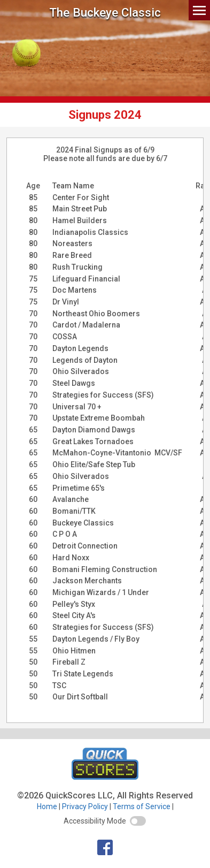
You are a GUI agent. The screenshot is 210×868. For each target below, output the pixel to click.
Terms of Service (142, 806)
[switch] (138, 821)
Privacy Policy (85, 806)
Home (47, 806)
